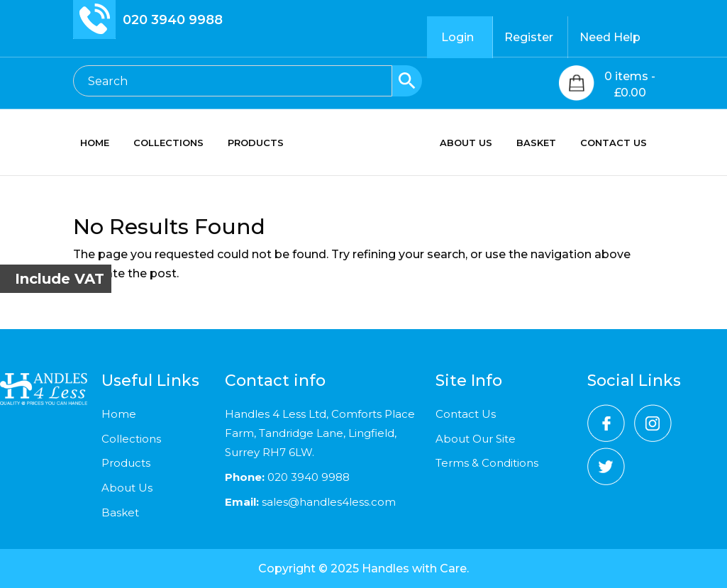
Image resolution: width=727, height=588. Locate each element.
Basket (120, 512)
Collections (131, 439)
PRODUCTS (256, 143)
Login (457, 37)
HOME (95, 143)
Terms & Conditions (487, 463)
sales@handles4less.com (327, 502)
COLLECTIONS (168, 143)
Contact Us (466, 414)
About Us (127, 488)
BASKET (536, 143)
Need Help (610, 37)
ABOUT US (466, 143)
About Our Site (476, 439)
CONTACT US (614, 143)
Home (119, 414)
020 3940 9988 (173, 20)
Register (529, 37)
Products (126, 463)
